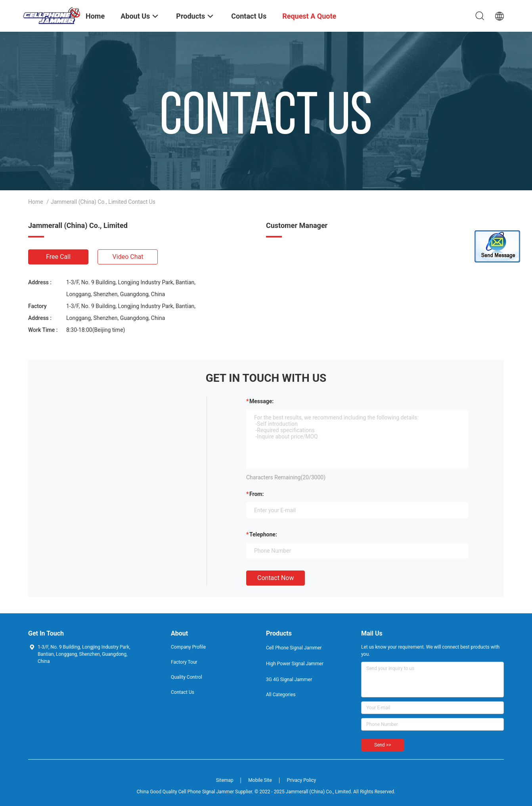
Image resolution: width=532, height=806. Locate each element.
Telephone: (263, 534)
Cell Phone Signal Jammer (294, 648)
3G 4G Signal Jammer (289, 680)
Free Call (58, 257)
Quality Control (187, 677)
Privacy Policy (301, 780)
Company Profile (188, 647)
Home (36, 202)
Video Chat (128, 257)
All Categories (281, 695)
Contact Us (183, 692)
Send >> (383, 745)
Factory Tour (184, 662)
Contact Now (276, 578)
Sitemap (225, 780)
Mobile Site (260, 780)
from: (256, 494)
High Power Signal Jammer (295, 664)
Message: (261, 401)
